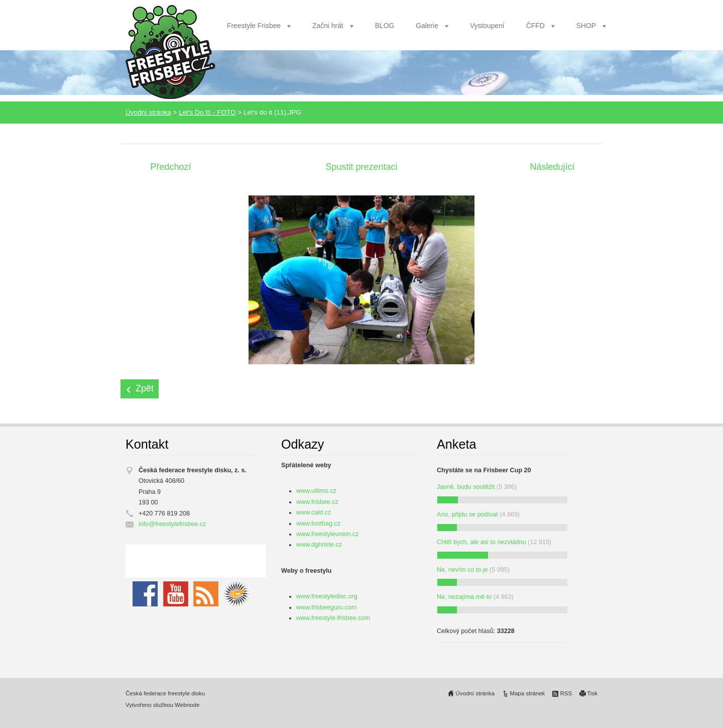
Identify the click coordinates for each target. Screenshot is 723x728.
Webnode (187, 705)
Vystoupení (487, 26)
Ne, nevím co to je (462, 570)
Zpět (145, 388)
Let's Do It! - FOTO (207, 112)
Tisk (592, 693)
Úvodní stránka (148, 112)
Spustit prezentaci (361, 167)
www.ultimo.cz (316, 491)
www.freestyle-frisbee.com (333, 618)
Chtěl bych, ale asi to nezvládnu (481, 542)
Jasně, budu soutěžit (466, 487)
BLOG (385, 26)
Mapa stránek (527, 693)
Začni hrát (328, 26)
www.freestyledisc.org (327, 596)
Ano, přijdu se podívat (467, 514)
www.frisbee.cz (317, 502)
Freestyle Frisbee (254, 26)
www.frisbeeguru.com (326, 607)
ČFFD (535, 26)
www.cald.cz (314, 512)
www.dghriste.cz (319, 545)
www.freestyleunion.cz (328, 534)
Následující (552, 167)
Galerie (427, 26)
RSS (566, 693)
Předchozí (170, 167)
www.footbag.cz (318, 524)
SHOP (586, 26)
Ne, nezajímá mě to (464, 597)
